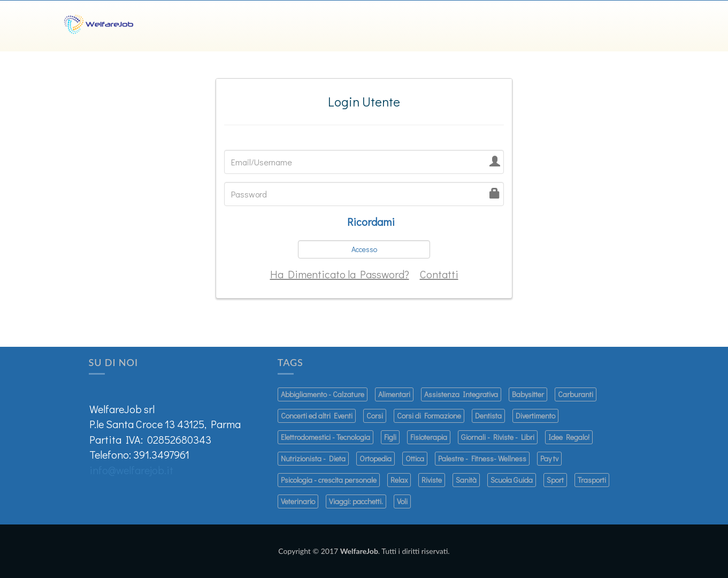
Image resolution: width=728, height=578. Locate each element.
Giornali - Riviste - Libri (498, 437)
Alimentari (394, 394)
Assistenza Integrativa (461, 394)
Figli (390, 437)
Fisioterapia (429, 437)
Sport (555, 480)
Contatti (439, 274)
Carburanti (576, 394)
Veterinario (298, 501)
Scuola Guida (512, 480)
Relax (399, 480)
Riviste (432, 480)
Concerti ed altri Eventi (317, 416)
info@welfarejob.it (131, 470)
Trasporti (592, 480)
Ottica (415, 458)
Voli (402, 501)
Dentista (488, 416)
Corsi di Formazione (429, 416)
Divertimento (535, 416)
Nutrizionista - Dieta (313, 458)
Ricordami (371, 222)
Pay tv (549, 458)
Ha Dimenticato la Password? (340, 274)
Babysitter (528, 394)
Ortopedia (376, 458)
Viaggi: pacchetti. (356, 501)
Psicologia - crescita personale (329, 480)
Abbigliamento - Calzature (323, 394)
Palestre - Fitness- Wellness (482, 458)
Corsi (375, 416)
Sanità (466, 480)
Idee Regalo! (569, 437)
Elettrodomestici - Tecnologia (325, 437)
